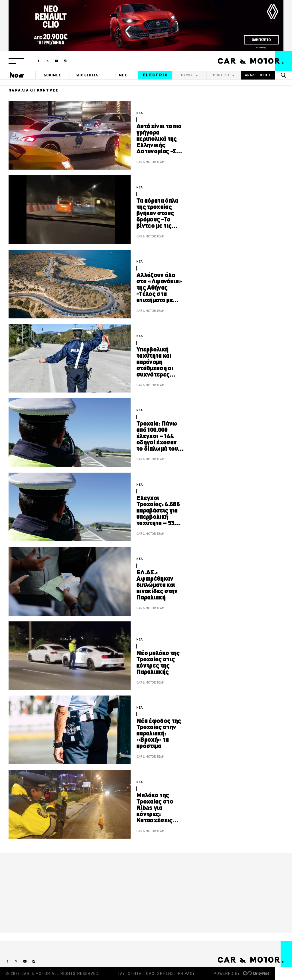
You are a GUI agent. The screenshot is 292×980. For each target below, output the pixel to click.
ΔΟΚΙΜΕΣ (52, 75)
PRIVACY (186, 973)
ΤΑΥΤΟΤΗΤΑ (130, 973)
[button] (16, 61)
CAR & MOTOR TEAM (150, 162)
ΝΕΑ (139, 113)
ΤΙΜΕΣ (121, 75)
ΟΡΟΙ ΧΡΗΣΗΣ (160, 973)
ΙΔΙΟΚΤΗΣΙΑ (87, 75)
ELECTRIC (155, 75)
